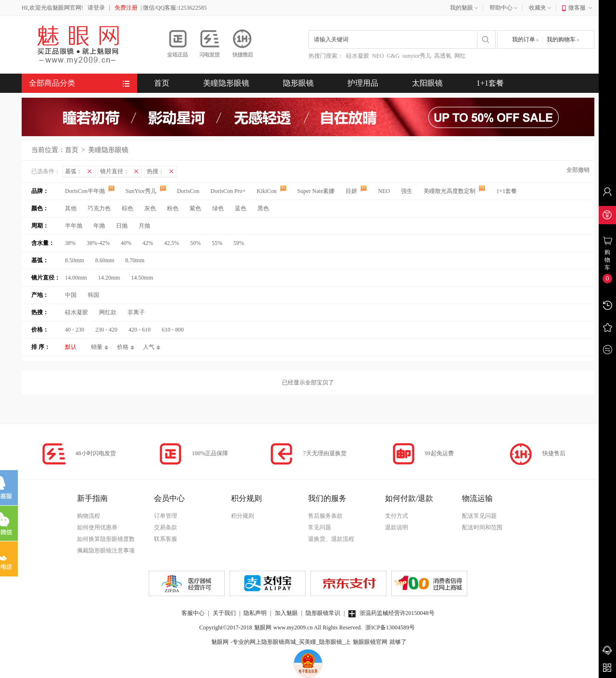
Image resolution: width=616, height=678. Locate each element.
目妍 (357, 191)
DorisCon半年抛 (90, 191)
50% (195, 243)
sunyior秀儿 (417, 56)
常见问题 (320, 527)
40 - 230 (75, 330)
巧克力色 (99, 208)
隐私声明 (255, 613)
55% (217, 243)
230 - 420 (106, 330)
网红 (460, 56)
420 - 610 (140, 330)
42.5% (172, 243)
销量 (97, 347)
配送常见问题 (479, 516)
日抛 (122, 226)
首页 (162, 83)
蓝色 (241, 208)
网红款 (108, 312)
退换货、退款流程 (331, 539)
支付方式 (397, 516)
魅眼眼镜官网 (370, 642)
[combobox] (393, 39)
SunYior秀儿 (147, 191)
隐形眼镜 (298, 83)
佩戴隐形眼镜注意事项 (106, 550)
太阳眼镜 (427, 83)
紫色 (195, 208)
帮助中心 (504, 8)
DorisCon (189, 191)
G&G (393, 56)
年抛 (99, 226)
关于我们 (224, 613)
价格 (123, 347)
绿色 (218, 208)
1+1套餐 (490, 83)
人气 (149, 347)
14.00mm (76, 278)
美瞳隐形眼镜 (226, 83)
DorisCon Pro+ (229, 191)
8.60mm (105, 260)
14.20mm (109, 278)
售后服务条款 (325, 516)
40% (126, 243)
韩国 (93, 295)
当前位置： (48, 150)
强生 (407, 191)
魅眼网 (263, 627)
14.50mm (142, 278)
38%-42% (98, 243)
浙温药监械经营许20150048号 (391, 613)
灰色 (150, 208)
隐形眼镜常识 (323, 613)
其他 (71, 208)
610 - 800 (173, 330)
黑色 (263, 208)
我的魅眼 (465, 8)
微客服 (581, 8)
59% (239, 243)
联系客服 (166, 539)
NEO (378, 56)
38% (70, 243)
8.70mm (135, 260)
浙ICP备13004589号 (390, 627)
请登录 (96, 8)
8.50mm (75, 260)
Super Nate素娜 (317, 191)
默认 (71, 347)
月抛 (144, 226)
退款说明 (397, 527)
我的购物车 (563, 39)
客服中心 (193, 613)
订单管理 (166, 516)
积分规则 (243, 516)
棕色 (128, 208)
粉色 (173, 208)
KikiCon (272, 191)
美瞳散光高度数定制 (455, 191)
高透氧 (443, 56)
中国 (71, 295)
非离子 (136, 312)
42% (148, 243)
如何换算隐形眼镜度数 (106, 539)
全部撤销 (578, 170)
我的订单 (526, 39)
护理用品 (363, 83)
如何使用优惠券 (97, 527)
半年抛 (74, 226)
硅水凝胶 (358, 56)
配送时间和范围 (482, 527)
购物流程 (89, 516)
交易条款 (166, 527)
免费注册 (126, 8)
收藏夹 (541, 8)
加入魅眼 (286, 613)
